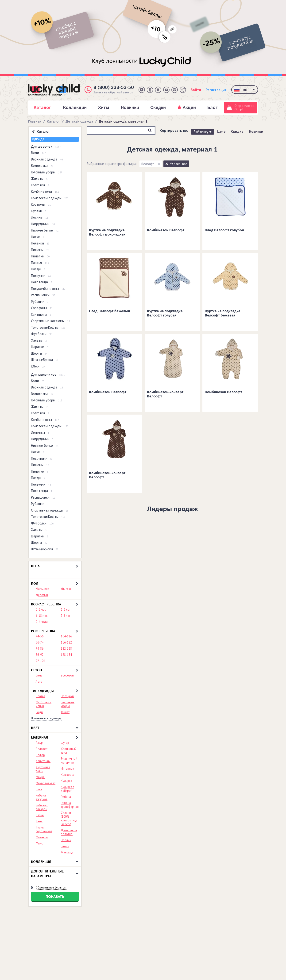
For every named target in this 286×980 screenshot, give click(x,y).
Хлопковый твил (69, 751)
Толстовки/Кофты (48, 327)
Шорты (39, 353)
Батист (65, 846)
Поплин (66, 840)
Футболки (42, 334)
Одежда (38, 139)
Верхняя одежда (47, 159)
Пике (39, 789)
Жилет (65, 712)
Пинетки (40, 256)
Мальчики (42, 589)
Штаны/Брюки (45, 360)
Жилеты (39, 178)
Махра (40, 777)
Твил (39, 821)
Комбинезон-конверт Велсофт (165, 394)
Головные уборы (47, 172)
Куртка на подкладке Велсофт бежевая (223, 313)
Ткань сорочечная (44, 829)
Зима (39, 675)
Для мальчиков (48, 375)
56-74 (40, 642)
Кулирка (66, 781)
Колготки (40, 185)
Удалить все (179, 164)
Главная (35, 122)
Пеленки (40, 243)
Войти (196, 90)
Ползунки (41, 276)
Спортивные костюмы (50, 321)
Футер (65, 743)
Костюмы (41, 204)
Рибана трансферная (70, 805)
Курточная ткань (43, 769)
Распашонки (43, 295)
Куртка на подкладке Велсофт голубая (165, 313)
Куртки (39, 211)
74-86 (40, 649)
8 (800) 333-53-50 (114, 87)
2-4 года (42, 622)
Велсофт (42, 749)
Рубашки (40, 302)
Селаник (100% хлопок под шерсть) (69, 818)
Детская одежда (79, 122)
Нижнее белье (45, 230)
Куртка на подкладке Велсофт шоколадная (107, 232)
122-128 (66, 649)
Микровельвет (46, 783)
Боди (39, 153)
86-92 (40, 655)
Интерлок (67, 769)
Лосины (40, 217)
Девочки (42, 595)
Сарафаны (42, 308)
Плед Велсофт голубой (224, 230)
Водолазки (42, 166)
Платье (40, 696)
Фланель (42, 837)
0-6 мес (41, 610)
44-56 (40, 636)
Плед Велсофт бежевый (110, 311)
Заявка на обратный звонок (113, 92)
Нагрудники (43, 224)
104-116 (66, 636)
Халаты (39, 340)
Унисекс (66, 589)
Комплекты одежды (50, 198)
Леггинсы (40, 433)
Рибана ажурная (42, 797)
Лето (39, 682)
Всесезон (67, 675)
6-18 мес (42, 616)
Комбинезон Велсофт (166, 230)
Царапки (40, 347)
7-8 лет (66, 616)
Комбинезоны (45, 191)
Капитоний (43, 761)
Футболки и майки (44, 704)
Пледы (38, 269)
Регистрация (216, 90)
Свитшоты (41, 314)
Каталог (53, 122)
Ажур (39, 743)
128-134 (66, 655)
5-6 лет (66, 610)
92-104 (40, 661)
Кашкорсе (68, 775)
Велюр (40, 755)
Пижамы (40, 250)
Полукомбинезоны (48, 289)
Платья (40, 263)
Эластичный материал (69, 761)
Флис (39, 843)
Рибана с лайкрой (42, 807)
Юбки (38, 366)
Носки (38, 237)
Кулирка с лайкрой (68, 789)
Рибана (66, 797)
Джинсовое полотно (69, 832)
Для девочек (46, 147)
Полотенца (42, 282)
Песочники (41, 458)
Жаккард (67, 852)
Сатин (40, 815)
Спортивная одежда (50, 510)
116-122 (66, 642)
